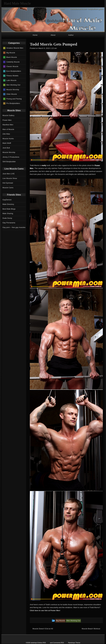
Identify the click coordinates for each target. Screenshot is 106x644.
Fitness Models (12, 76)
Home (35, 35)
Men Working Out (13, 85)
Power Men (7, 120)
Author (71, 35)
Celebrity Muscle (13, 62)
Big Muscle (11, 53)
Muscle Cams (8, 188)
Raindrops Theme (74, 643)
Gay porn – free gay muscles (14, 227)
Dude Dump (7, 218)
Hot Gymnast (8, 183)
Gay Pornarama (9, 223)
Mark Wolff (7, 143)
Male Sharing (8, 213)
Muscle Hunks (8, 139)
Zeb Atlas (6, 134)
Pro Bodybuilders (13, 103)
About (53, 35)
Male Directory (8, 204)
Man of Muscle (8, 129)
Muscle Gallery (8, 115)
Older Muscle (12, 94)
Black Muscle (12, 57)
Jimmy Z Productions (11, 157)
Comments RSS (58, 643)
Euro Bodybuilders (14, 71)
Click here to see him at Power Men (45, 610)
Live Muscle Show (10, 178)
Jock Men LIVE (8, 174)
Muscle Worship (13, 89)
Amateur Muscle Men (15, 48)
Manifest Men (8, 125)
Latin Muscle (11, 80)
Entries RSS (42, 643)
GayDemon (7, 200)
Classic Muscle (12, 66)
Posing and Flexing (14, 99)
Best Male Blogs (9, 209)
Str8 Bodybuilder (9, 162)
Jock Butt (6, 148)
